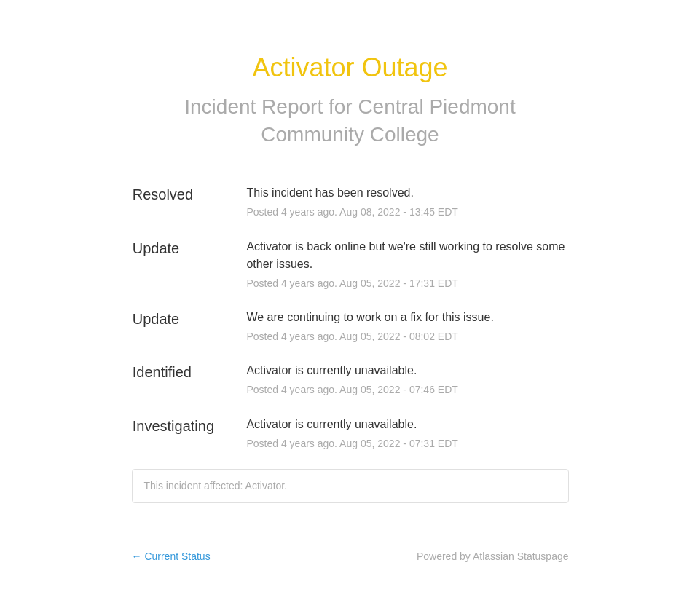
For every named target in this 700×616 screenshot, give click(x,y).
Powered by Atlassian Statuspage (493, 556)
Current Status (171, 556)
